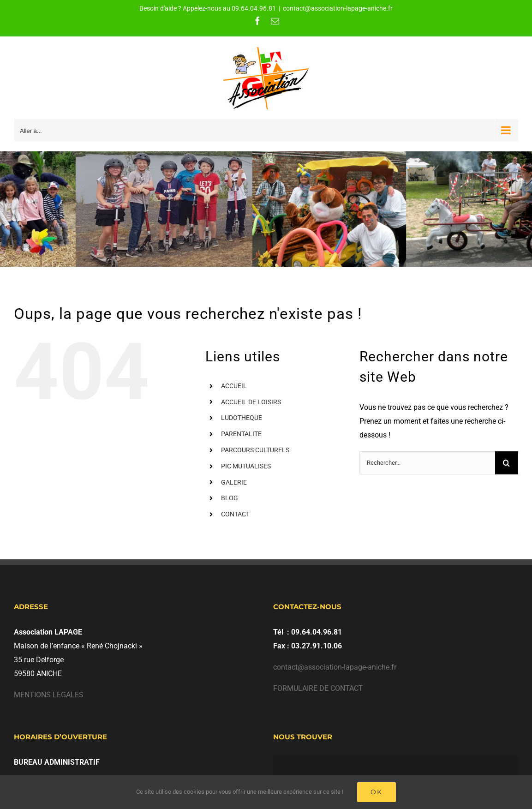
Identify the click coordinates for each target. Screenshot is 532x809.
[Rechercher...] (427, 463)
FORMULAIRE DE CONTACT (318, 688)
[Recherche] (507, 463)
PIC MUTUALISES (246, 466)
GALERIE (234, 482)
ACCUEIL (234, 386)
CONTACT (235, 514)
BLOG (230, 498)
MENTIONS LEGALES (49, 695)
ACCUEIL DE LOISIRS (251, 402)
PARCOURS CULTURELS (255, 450)
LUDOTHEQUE (242, 418)
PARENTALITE (241, 434)
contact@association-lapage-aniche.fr (338, 8)
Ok (377, 792)
